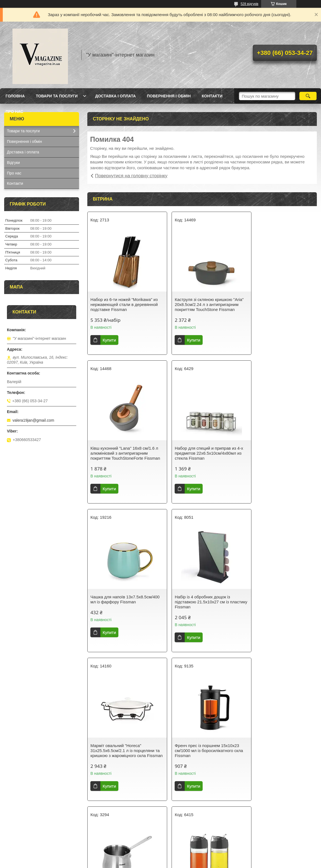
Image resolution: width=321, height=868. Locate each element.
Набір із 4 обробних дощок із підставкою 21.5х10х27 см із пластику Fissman (274, 458)
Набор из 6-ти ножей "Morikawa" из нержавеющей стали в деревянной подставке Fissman (124, 304)
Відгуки (13, 163)
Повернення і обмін (169, 96)
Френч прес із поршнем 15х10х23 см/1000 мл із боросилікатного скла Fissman (201, 607)
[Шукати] (308, 96)
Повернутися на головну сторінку (131, 176)
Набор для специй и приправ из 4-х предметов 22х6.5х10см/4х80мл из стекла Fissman (123, 458)
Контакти (212, 96)
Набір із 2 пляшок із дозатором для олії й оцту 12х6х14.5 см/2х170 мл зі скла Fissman (120, 761)
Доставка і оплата (115, 96)
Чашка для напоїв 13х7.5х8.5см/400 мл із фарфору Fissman (200, 458)
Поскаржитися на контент (163, 863)
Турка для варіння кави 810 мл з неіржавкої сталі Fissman (278, 604)
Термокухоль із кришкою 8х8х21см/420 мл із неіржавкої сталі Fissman (276, 761)
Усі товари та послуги (200, 826)
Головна (15, 96)
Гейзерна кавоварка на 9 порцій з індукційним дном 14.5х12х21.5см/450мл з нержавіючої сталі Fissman (201, 763)
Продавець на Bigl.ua (160, 858)
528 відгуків (249, 4)
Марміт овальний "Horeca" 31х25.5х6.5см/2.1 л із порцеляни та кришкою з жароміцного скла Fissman (122, 609)
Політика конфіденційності (206, 863)
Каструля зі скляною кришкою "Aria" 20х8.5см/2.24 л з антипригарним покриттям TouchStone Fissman (197, 307)
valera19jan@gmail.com (33, 420)
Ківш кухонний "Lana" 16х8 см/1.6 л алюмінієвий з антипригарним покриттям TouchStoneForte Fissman (278, 307)
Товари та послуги (57, 96)
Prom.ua (186, 853)
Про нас (14, 112)
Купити (109, 340)
